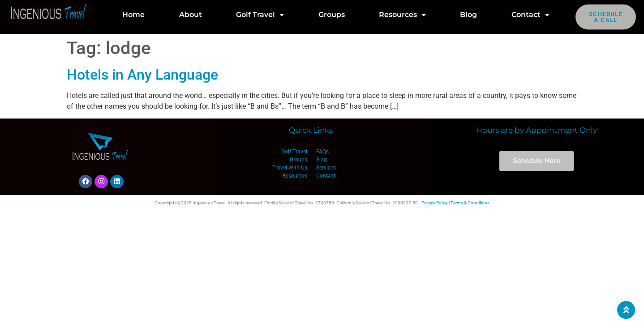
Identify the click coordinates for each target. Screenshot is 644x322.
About (191, 15)
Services (326, 168)
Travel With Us (290, 168)
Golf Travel (260, 15)
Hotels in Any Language (142, 75)
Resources (402, 15)
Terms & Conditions (470, 203)
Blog (468, 15)
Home (133, 15)
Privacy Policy (435, 203)
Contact (530, 15)
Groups (332, 15)
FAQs (322, 152)
